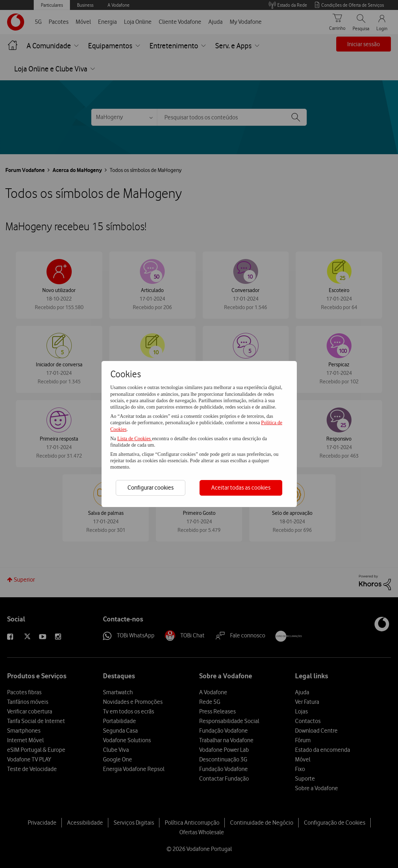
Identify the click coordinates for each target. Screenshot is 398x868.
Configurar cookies (151, 487)
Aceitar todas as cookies (241, 487)
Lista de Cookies (135, 439)
